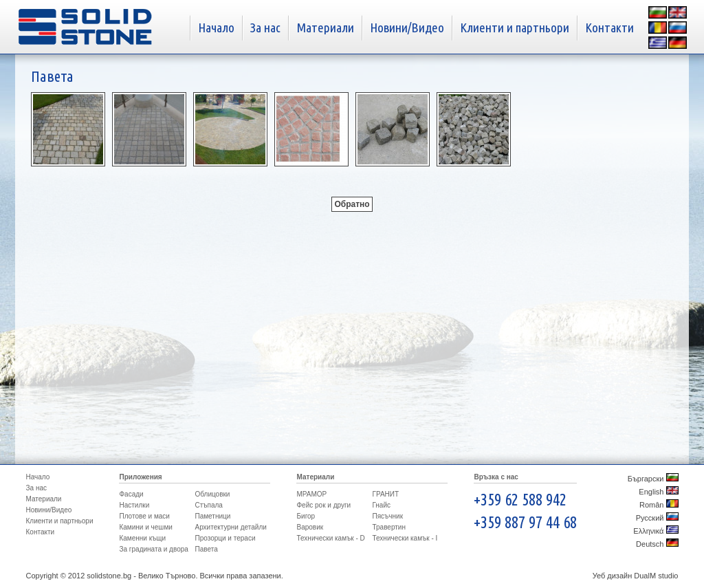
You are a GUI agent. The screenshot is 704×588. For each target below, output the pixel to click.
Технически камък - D (330, 538)
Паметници (212, 516)
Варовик (310, 527)
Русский (657, 518)
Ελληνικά (656, 531)
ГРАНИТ (385, 494)
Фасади (131, 494)
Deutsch (657, 544)
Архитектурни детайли (230, 527)
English (658, 492)
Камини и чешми (145, 527)
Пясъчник (387, 516)
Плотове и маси (144, 516)
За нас (265, 28)
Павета (206, 549)
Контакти (609, 28)
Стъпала (208, 505)
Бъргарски (653, 479)
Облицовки (212, 494)
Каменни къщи (142, 538)
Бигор (306, 516)
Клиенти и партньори (515, 28)
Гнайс (381, 505)
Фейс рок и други (323, 505)
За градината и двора (153, 549)
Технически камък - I (405, 538)
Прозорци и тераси (225, 538)
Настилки (134, 505)
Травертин (388, 527)
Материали (325, 28)
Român (659, 505)
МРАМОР (311, 494)
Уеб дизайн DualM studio (636, 576)
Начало (216, 28)
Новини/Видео (407, 28)
